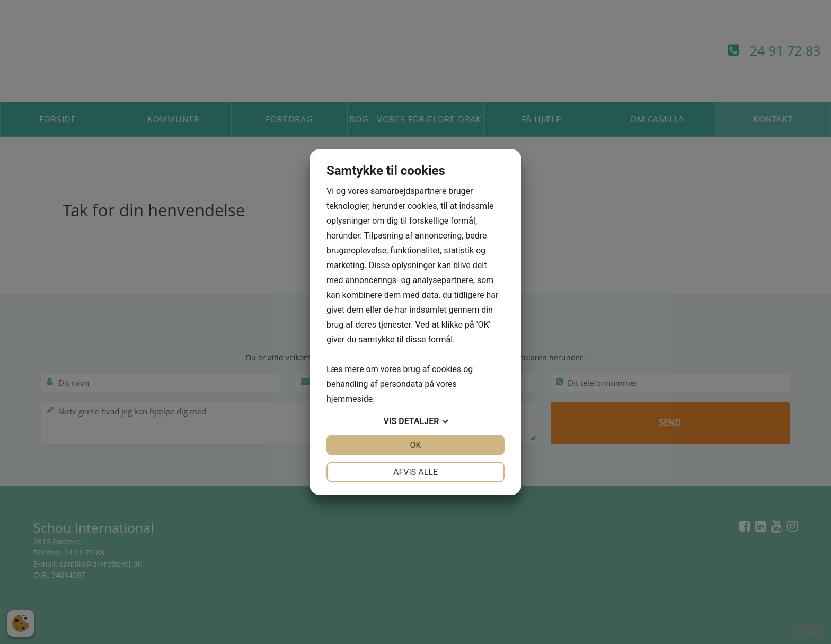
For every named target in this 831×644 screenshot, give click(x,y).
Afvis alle (415, 472)
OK (415, 445)
